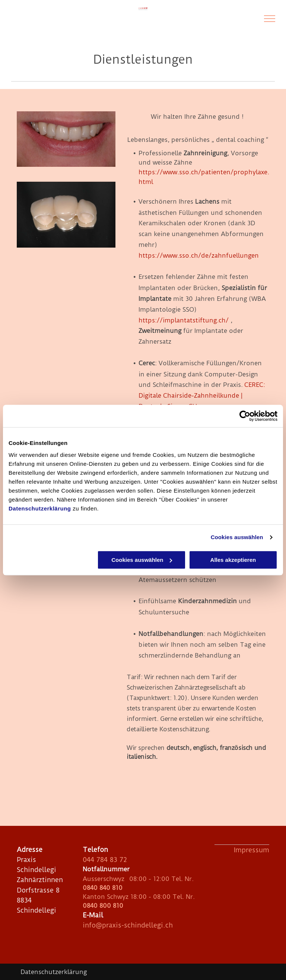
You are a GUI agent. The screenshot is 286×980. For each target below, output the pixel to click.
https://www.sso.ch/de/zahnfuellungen (199, 255)
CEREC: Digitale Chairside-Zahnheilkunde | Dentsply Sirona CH (202, 395)
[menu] (270, 19)
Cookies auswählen (237, 537)
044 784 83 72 (105, 860)
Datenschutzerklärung (40, 508)
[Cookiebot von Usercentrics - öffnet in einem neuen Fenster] (245, 416)
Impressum (252, 850)
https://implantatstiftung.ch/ (184, 320)
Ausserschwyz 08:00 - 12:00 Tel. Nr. (138, 879)
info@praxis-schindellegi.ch (128, 925)
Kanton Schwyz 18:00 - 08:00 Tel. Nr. (139, 897)
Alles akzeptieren (233, 560)
